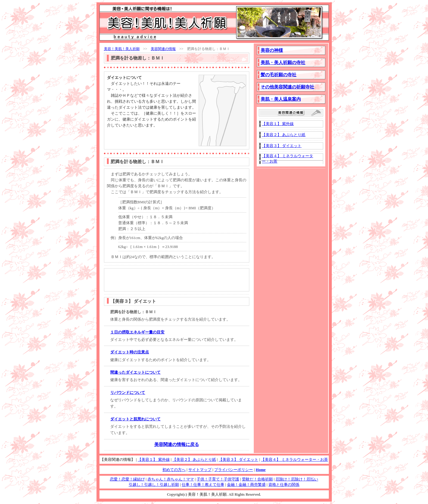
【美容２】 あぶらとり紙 (284, 135)
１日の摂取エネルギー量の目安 (137, 332)
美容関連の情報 (163, 49)
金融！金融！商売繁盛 (246, 485)
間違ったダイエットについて (135, 372)
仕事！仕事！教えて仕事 (203, 485)
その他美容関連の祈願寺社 (287, 87)
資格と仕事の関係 (284, 485)
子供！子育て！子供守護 (218, 479)
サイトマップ (200, 470)
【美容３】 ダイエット (282, 146)
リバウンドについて (128, 393)
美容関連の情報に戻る (177, 444)
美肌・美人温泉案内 (281, 99)
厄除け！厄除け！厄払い (297, 479)
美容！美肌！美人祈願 (122, 49)
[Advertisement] (142, 137)
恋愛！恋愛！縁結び (127, 479)
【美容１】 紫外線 (278, 124)
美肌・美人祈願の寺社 (283, 63)
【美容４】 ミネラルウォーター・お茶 (294, 459)
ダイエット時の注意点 (130, 352)
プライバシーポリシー (234, 470)
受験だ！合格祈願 (257, 479)
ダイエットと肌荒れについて (135, 419)
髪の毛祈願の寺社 (278, 75)
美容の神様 (272, 50)
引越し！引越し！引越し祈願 (154, 485)
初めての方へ (174, 470)
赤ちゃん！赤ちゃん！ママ (171, 479)
